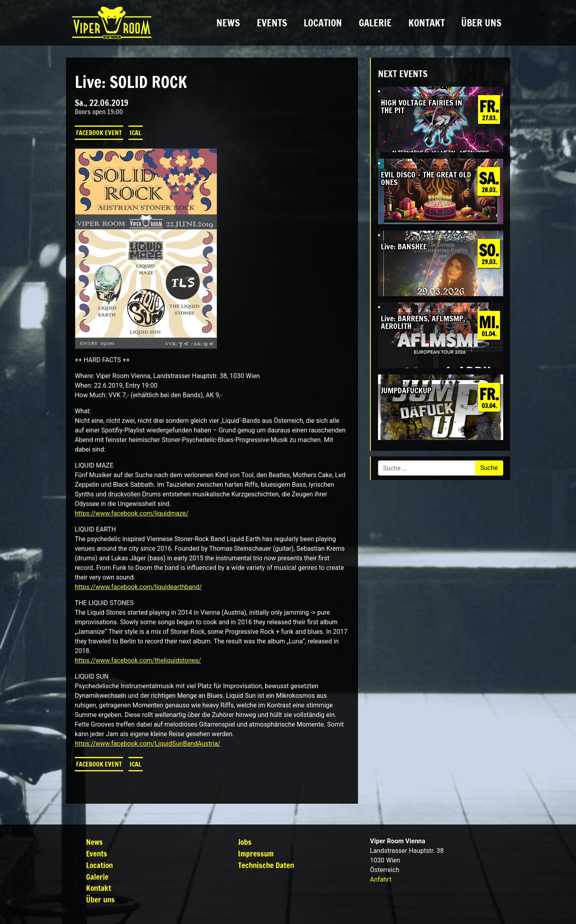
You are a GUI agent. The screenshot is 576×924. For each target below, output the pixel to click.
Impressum (256, 853)
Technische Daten (266, 865)
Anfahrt (381, 879)
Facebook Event (99, 133)
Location (323, 23)
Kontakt (427, 23)
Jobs (245, 842)
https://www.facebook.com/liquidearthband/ (138, 587)
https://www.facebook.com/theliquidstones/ (138, 660)
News (228, 23)
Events (272, 23)
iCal (136, 133)
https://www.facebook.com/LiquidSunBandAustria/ (148, 744)
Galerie (375, 23)
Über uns (481, 23)
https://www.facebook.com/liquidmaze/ (132, 513)
